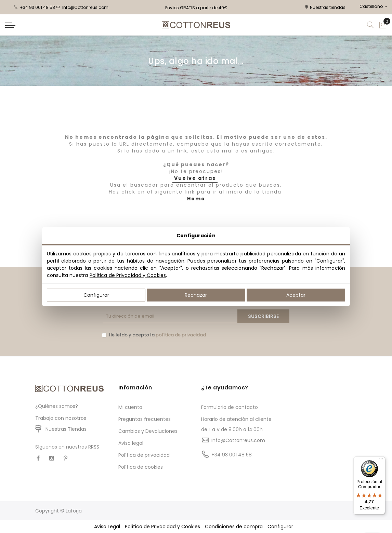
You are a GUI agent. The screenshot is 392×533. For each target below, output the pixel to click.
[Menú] (381, 461)
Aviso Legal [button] (107, 527)
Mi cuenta (130, 407)
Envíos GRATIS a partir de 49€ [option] (196, 8)
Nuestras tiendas (325, 7)
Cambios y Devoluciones (148, 431)
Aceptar (296, 295)
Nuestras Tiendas (66, 429)
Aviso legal (131, 443)
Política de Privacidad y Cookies (128, 275)
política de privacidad (181, 335)
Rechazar (196, 295)
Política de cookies (141, 467)
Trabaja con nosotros (61, 418)
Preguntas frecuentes (145, 419)
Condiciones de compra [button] (234, 527)
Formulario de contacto (230, 407)
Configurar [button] (280, 527)
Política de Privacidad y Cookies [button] (162, 527)
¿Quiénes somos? (57, 406)
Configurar (96, 295)
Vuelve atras (195, 178)
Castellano (373, 6)
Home (196, 199)
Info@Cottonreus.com (82, 7)
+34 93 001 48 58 (34, 7)
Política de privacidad (144, 455)
